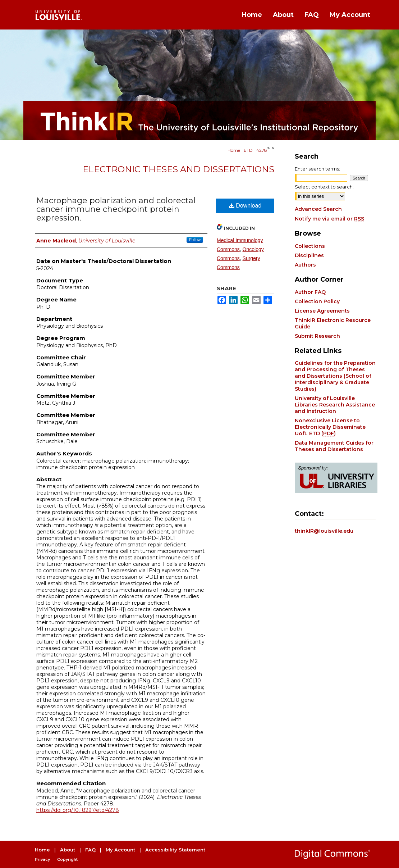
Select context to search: (324, 187)
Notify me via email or (329, 219)
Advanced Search (318, 209)
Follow (195, 240)
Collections (310, 246)
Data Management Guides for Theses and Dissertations (334, 446)
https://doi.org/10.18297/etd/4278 (78, 810)
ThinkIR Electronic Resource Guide (333, 323)
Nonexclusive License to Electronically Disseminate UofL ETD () (330, 427)
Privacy (42, 859)
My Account (120, 850)
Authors (305, 265)
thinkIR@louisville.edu (324, 531)
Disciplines (309, 255)
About (68, 850)
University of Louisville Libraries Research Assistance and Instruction (335, 405)
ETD (248, 150)
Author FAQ (310, 292)
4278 (262, 150)
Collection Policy (317, 301)
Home (234, 150)
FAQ (90, 850)
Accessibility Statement (175, 850)
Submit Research (317, 336)
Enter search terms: (317, 169)
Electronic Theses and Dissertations (178, 169)
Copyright (67, 859)
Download (245, 206)
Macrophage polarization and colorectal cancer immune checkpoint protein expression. (116, 209)
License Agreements (322, 311)
